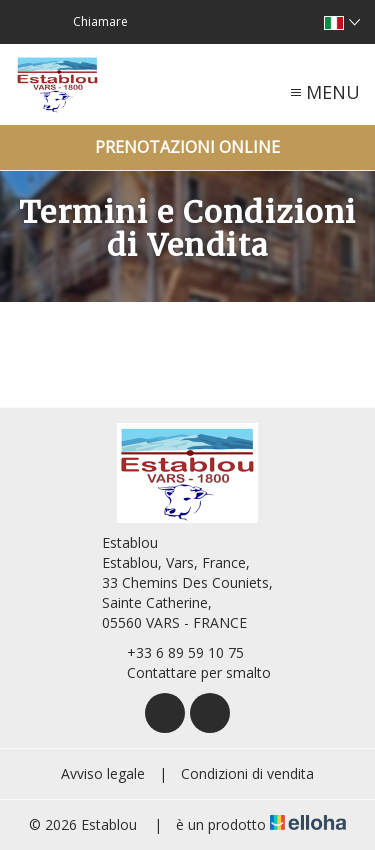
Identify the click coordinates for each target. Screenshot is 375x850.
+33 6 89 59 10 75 (174, 652)
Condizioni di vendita (247, 773)
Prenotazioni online (187, 147)
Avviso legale (103, 773)
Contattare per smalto (187, 672)
